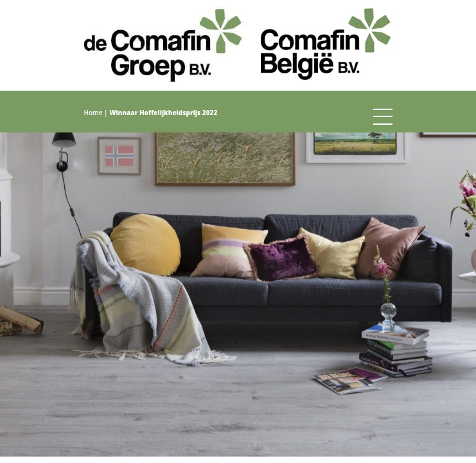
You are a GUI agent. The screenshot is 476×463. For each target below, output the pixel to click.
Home (93, 113)
